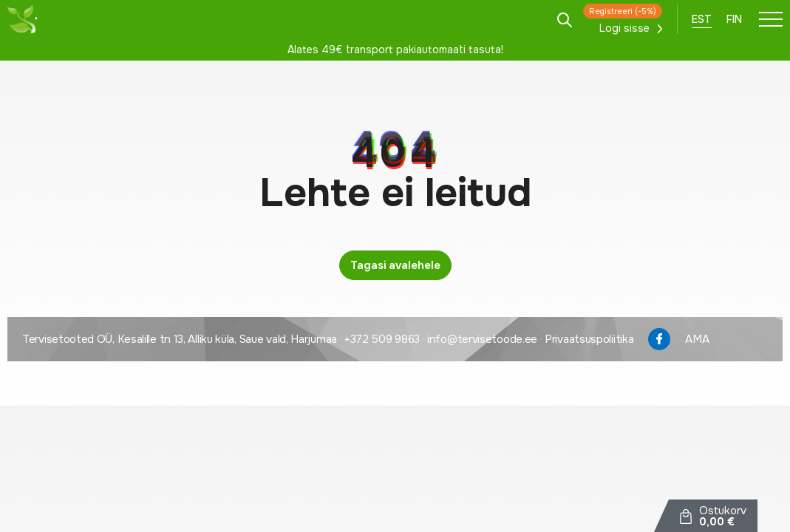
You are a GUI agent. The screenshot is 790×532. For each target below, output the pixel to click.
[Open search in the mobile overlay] (565, 19)
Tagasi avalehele (395, 265)
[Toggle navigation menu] (771, 19)
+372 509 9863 (382, 339)
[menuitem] (702, 19)
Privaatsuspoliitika (589, 339)
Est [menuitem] (702, 19)
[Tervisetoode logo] (22, 19)
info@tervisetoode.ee (482, 339)
